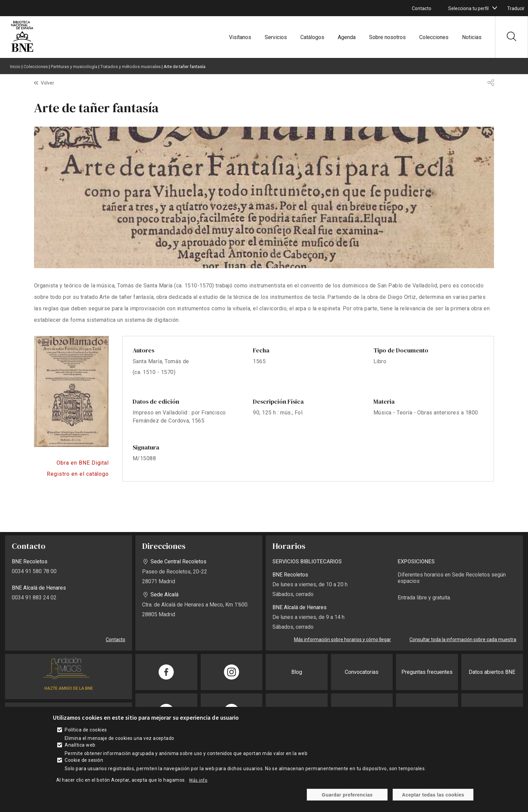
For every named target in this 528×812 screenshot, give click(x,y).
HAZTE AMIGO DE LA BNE (69, 688)
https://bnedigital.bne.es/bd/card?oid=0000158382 (71, 463)
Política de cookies (86, 730)
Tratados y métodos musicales (130, 67)
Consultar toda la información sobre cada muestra (463, 639)
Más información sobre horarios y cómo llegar (342, 639)
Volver (47, 83)
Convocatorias (362, 672)
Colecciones (434, 37)
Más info (198, 780)
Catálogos (312, 37)
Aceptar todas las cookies (433, 795)
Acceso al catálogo (71, 474)
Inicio (15, 67)
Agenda (347, 37)
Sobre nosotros (387, 37)
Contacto (422, 8)
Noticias (472, 37)
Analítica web (80, 745)
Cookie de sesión (84, 760)
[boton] (495, 8)
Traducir (516, 8)
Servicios (276, 37)
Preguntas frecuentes (427, 672)
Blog (297, 672)
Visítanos (240, 37)
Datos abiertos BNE (492, 672)
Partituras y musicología (74, 67)
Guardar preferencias (347, 795)
